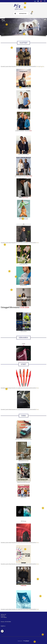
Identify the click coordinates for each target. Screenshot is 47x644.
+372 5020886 (8, 622)
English (42, 67)
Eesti (37, 67)
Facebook (2, 631)
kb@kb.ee (3, 626)
